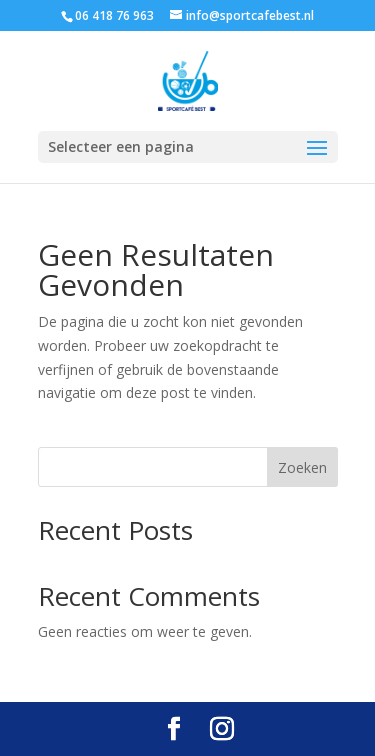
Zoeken (302, 467)
